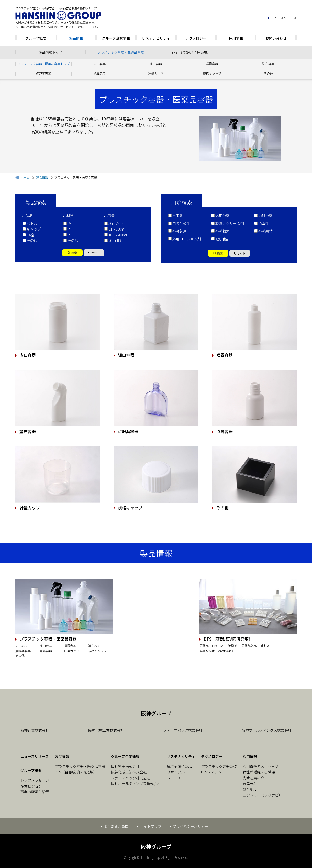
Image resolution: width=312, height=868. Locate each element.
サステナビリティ (156, 38)
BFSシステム (211, 772)
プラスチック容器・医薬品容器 (121, 52)
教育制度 (250, 789)
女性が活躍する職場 (259, 772)
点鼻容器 (99, 74)
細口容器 (156, 64)
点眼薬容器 (43, 74)
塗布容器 (268, 64)
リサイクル (176, 772)
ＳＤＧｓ (174, 778)
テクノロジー (196, 38)
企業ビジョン (31, 786)
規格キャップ (212, 74)
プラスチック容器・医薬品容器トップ (43, 64)
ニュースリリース (284, 18)
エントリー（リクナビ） (262, 795)
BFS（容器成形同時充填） (191, 52)
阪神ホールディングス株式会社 (267, 730)
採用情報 (236, 38)
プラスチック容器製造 (219, 766)
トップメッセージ (35, 780)
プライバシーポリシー (191, 826)
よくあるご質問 (116, 826)
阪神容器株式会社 (35, 730)
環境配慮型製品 (179, 766)
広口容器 (99, 64)
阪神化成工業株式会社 (106, 730)
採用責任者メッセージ (261, 766)
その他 (268, 74)
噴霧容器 (212, 64)
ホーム (25, 177)
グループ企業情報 (116, 38)
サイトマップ (151, 826)
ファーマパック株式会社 (183, 730)
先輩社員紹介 (253, 778)
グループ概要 (36, 38)
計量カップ (156, 74)
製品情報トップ (51, 52)
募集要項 (250, 783)
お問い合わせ (276, 38)
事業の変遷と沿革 (35, 792)
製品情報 (76, 38)
